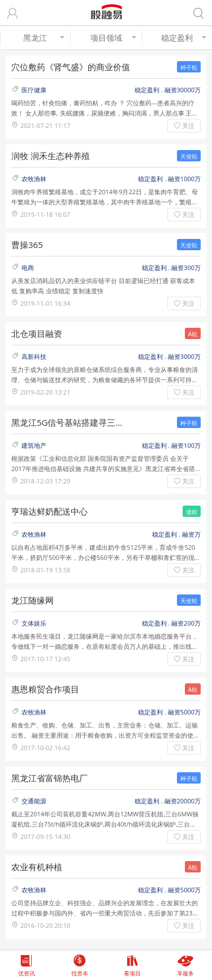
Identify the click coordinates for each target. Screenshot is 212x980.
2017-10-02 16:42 (45, 748)
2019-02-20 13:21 (45, 392)
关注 (188, 125)
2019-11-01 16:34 (45, 303)
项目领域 (114, 38)
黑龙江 (44, 38)
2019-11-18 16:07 (45, 214)
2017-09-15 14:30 (45, 836)
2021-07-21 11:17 (45, 125)
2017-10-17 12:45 (45, 659)
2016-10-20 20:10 (45, 925)
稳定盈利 (184, 38)
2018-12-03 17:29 (45, 481)
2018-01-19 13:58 (45, 570)
